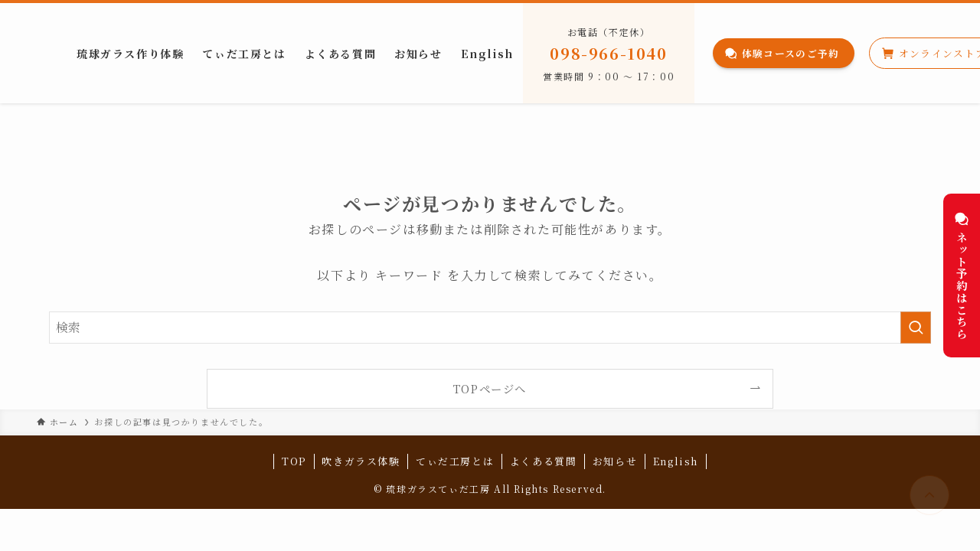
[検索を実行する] (916, 328)
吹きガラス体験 (361, 461)
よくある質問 (544, 461)
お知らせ (615, 461)
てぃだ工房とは (455, 461)
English (676, 461)
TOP (294, 461)
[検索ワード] (490, 328)
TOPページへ (490, 388)
